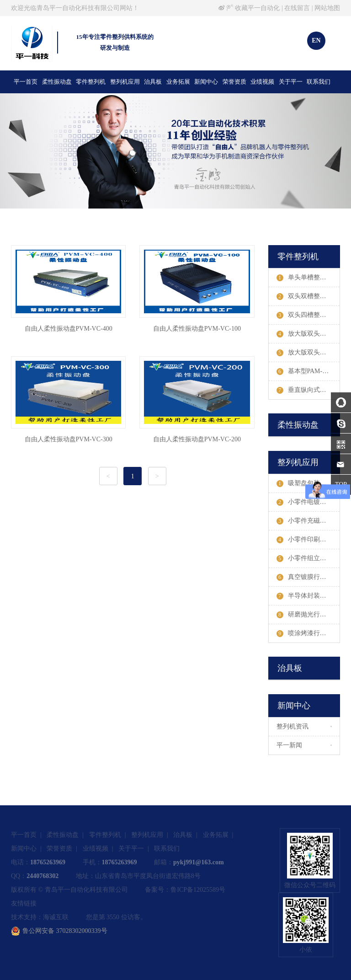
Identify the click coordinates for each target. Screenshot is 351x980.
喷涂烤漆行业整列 (308, 633)
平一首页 (26, 82)
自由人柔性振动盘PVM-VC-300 (69, 439)
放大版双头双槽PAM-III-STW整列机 (308, 334)
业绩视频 (262, 82)
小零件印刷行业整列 (308, 540)
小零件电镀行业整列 (308, 502)
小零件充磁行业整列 (308, 521)
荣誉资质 (234, 82)
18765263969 (48, 862)
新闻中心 (206, 82)
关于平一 (291, 82)
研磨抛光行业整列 (308, 615)
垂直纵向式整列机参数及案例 (308, 390)
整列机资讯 (292, 726)
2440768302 (43, 876)
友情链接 (24, 903)
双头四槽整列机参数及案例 (308, 315)
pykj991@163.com (199, 862)
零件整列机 (91, 82)
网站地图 (327, 8)
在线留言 (297, 8)
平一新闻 (289, 745)
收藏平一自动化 (257, 8)
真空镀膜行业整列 (308, 577)
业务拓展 (178, 82)
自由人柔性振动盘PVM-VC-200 (197, 439)
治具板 (153, 82)
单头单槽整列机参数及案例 (308, 278)
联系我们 (319, 82)
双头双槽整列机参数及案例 (308, 296)
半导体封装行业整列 (308, 596)
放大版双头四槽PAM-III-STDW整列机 (308, 353)
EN (316, 40)
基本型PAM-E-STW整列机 (308, 371)
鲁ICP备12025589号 (198, 890)
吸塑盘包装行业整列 (308, 483)
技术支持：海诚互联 (40, 917)
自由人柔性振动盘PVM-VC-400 (69, 329)
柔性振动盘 (57, 82)
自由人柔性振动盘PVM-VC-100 (197, 329)
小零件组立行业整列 (308, 558)
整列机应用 (125, 82)
